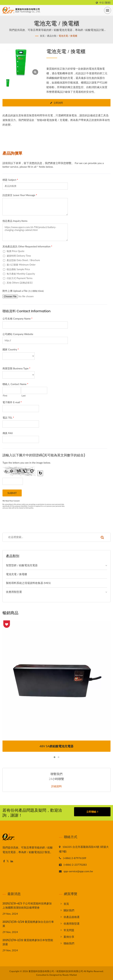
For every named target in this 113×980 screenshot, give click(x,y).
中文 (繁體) (105, 3)
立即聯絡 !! (92, 812)
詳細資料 (56, 786)
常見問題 (69, 930)
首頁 (42, 36)
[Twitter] (8, 861)
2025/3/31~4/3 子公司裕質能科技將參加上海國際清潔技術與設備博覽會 (27, 906)
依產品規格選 (72, 917)
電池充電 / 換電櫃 (68, 36)
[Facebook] (4, 861)
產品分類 (52, 36)
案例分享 (69, 937)
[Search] (48, 537)
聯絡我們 (69, 943)
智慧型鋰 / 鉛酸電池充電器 (22, 565)
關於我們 (69, 910)
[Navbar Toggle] (108, 10)
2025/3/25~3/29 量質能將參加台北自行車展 (28, 924)
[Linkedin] (12, 861)
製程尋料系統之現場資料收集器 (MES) (28, 583)
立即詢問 (56, 103)
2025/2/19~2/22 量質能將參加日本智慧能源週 (28, 942)
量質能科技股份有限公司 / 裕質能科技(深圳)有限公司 (56, 971)
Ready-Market (70, 975)
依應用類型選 (14, 592)
